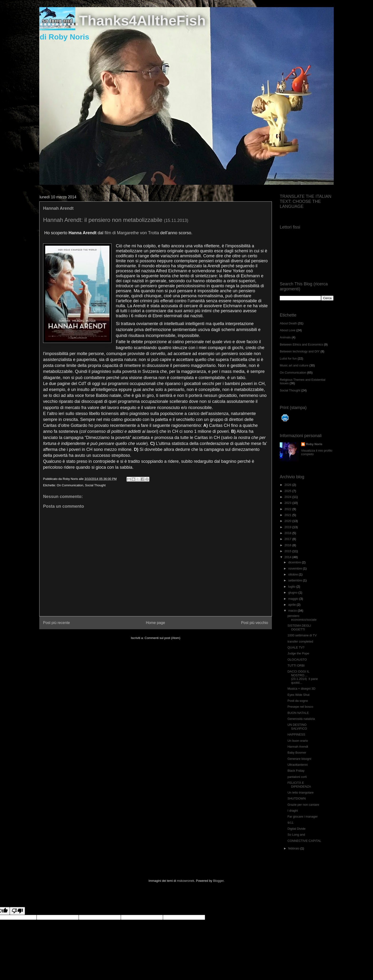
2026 (288, 485)
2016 (288, 545)
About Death (288, 323)
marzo (293, 611)
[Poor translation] (17, 911)
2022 (288, 509)
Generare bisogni (299, 759)
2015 (288, 551)
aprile (292, 605)
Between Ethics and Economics (301, 344)
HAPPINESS (296, 734)
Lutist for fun (288, 358)
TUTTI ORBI (296, 666)
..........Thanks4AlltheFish (123, 21)
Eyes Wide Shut (298, 695)
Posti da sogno (298, 701)
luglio (292, 587)
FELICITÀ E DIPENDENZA (299, 785)
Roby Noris (314, 444)
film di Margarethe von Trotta (132, 233)
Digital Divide (296, 829)
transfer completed (300, 641)
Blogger (218, 881)
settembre (296, 580)
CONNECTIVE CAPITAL (304, 841)
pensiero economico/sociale (302, 618)
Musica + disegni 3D (301, 689)
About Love (288, 330)
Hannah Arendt (298, 747)
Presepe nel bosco (300, 707)
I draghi (292, 811)
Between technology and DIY (300, 351)
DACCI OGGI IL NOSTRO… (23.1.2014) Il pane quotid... (303, 677)
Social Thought (95, 485)
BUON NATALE (298, 713)
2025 (288, 491)
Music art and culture (294, 365)
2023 (288, 503)
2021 (288, 515)
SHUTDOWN (297, 798)
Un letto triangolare (300, 792)
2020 (288, 521)
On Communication (70, 485)
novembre (296, 568)
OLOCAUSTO (297, 660)
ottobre (294, 574)
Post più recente (56, 623)
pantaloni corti (297, 777)
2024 (288, 497)
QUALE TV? (296, 647)
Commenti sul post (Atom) (162, 638)
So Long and (296, 835)
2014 (288, 557)
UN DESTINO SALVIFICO (297, 727)
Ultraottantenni (297, 765)
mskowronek (186, 881)
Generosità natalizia (301, 719)
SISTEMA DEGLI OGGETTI (299, 627)
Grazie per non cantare (303, 805)
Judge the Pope (298, 653)
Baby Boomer (297, 753)
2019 (288, 527)
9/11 (290, 823)
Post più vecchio (255, 623)
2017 (288, 539)
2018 (288, 533)
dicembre (295, 562)
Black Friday (296, 771)
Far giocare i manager (302, 817)
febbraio (294, 848)
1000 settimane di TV (302, 635)
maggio (294, 599)
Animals (285, 337)
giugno (293, 592)
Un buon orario (298, 741)
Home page (155, 623)
